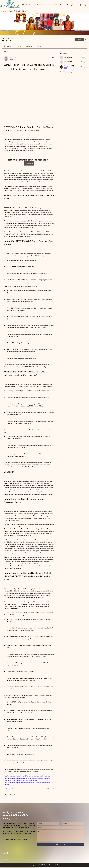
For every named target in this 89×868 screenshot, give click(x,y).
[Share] (53, 57)
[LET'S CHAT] (61, 844)
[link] (8, 46)
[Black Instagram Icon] (72, 5)
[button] (38, 5)
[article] (29, 427)
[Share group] (86, 39)
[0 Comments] (49, 789)
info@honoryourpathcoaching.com (15, 839)
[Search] (71, 39)
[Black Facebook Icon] (68, 5)
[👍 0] (6, 789)
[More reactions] (11, 789)
